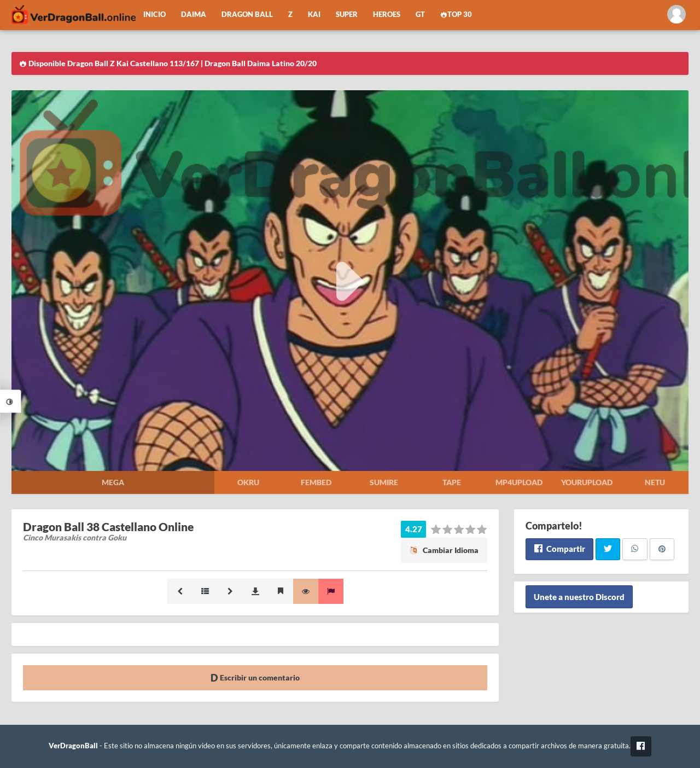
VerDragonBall (73, 746)
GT (420, 14)
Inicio (154, 14)
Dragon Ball (247, 14)
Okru (248, 482)
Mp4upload (519, 482)
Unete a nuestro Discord (579, 597)
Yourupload (587, 482)
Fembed (316, 482)
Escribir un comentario (255, 677)
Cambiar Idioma (444, 550)
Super (347, 14)
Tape (452, 482)
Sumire (384, 482)
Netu (655, 482)
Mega (113, 482)
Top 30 (456, 14)
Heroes (387, 14)
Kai (314, 14)
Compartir (559, 549)
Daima (194, 14)
